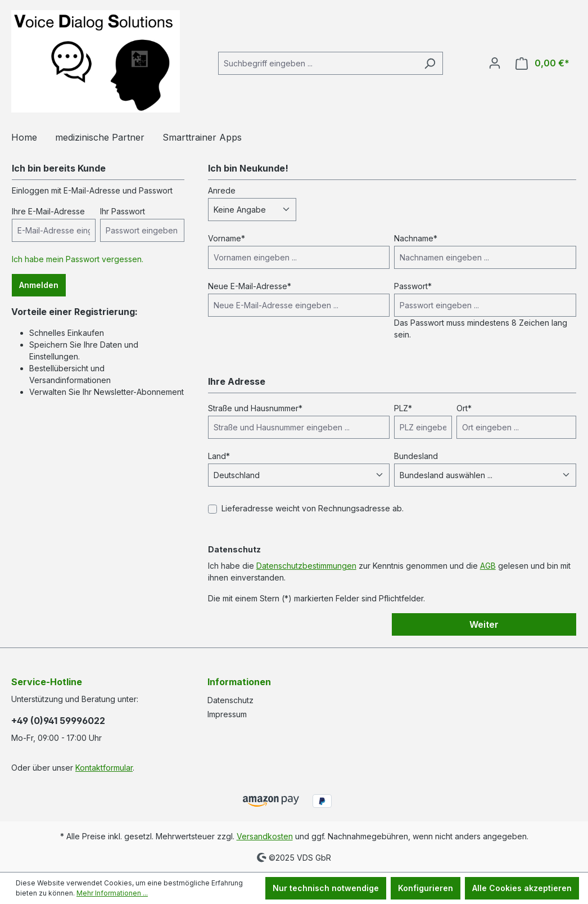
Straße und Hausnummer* (255, 408)
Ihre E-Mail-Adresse (48, 211)
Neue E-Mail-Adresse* (250, 286)
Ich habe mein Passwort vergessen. (78, 259)
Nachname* (416, 238)
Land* (219, 456)
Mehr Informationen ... (112, 893)
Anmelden (39, 285)
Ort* (464, 408)
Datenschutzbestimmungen (306, 566)
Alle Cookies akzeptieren (522, 888)
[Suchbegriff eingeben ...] (318, 63)
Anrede (222, 190)
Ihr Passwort (123, 211)
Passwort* (413, 286)
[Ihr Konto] (495, 63)
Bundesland (416, 456)
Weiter (484, 624)
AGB (488, 566)
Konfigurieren (426, 888)
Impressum (227, 714)
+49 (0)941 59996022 (58, 721)
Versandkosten (265, 836)
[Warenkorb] (542, 63)
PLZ (403, 408)
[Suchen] (430, 63)
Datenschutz (230, 700)
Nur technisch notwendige (326, 888)
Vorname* (227, 238)
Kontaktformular (104, 768)
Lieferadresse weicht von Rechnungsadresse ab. (313, 508)
